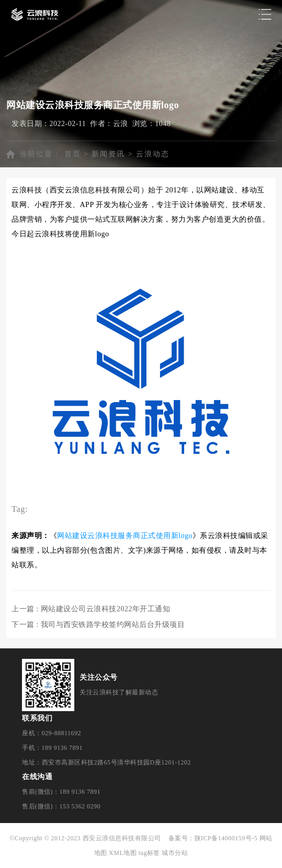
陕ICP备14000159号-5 (226, 838)
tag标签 (149, 853)
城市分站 (175, 853)
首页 (73, 154)
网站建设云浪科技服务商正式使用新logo (125, 536)
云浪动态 (153, 154)
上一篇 (91, 609)
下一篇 (98, 625)
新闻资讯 (108, 154)
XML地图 (123, 853)
